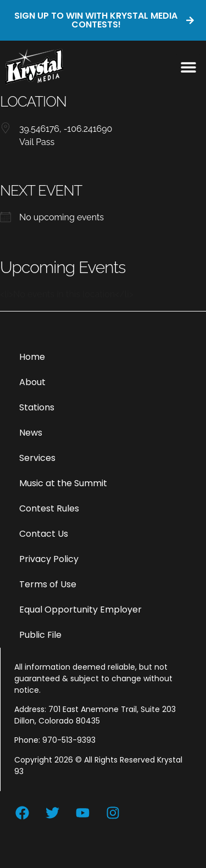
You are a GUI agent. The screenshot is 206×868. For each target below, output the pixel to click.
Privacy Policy (49, 559)
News (31, 433)
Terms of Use (48, 584)
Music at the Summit (63, 483)
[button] (188, 67)
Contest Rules (49, 508)
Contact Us (44, 534)
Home (32, 357)
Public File (40, 635)
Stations (37, 407)
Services (37, 458)
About (32, 382)
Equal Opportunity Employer (80, 610)
